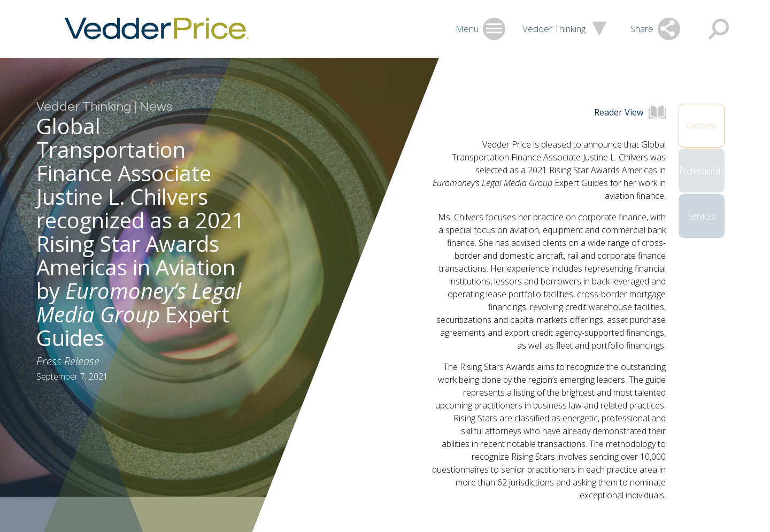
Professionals (702, 177)
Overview (702, 126)
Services (702, 228)
